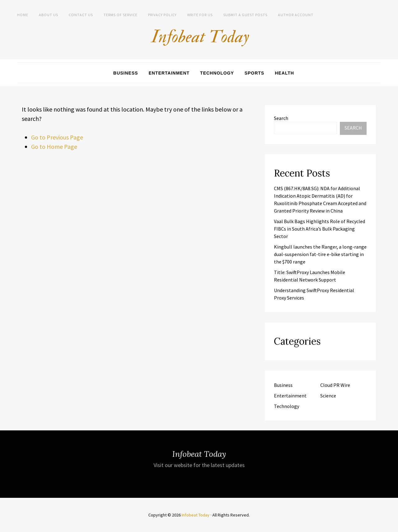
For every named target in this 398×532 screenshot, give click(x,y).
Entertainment (169, 73)
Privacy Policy (162, 15)
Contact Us (81, 15)
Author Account (296, 15)
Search (281, 118)
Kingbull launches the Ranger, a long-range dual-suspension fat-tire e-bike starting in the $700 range (320, 254)
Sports (254, 73)
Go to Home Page (54, 147)
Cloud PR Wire (335, 385)
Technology (217, 73)
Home (23, 15)
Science (328, 396)
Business (126, 73)
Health (285, 73)
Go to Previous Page (57, 137)
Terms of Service (120, 15)
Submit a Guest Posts (245, 15)
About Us (49, 15)
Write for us (200, 15)
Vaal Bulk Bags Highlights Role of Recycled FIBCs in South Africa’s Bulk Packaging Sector (319, 229)
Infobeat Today (196, 515)
